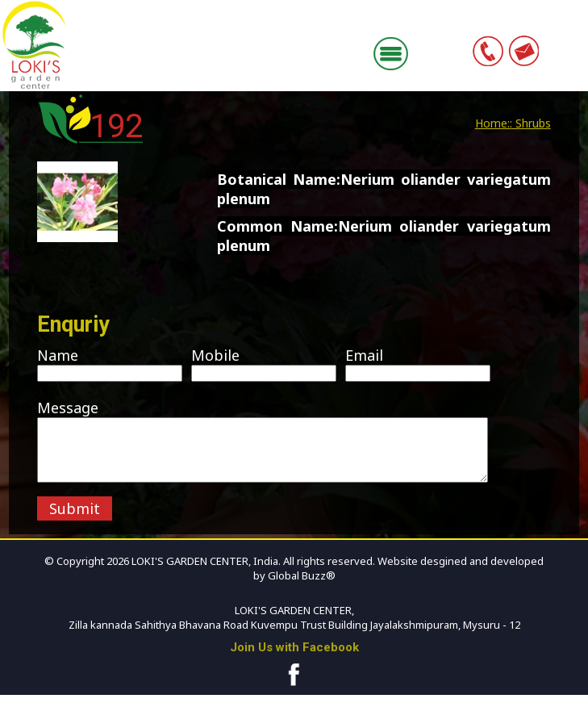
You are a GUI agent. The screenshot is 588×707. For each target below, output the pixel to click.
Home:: (494, 123)
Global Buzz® (300, 588)
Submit (75, 521)
